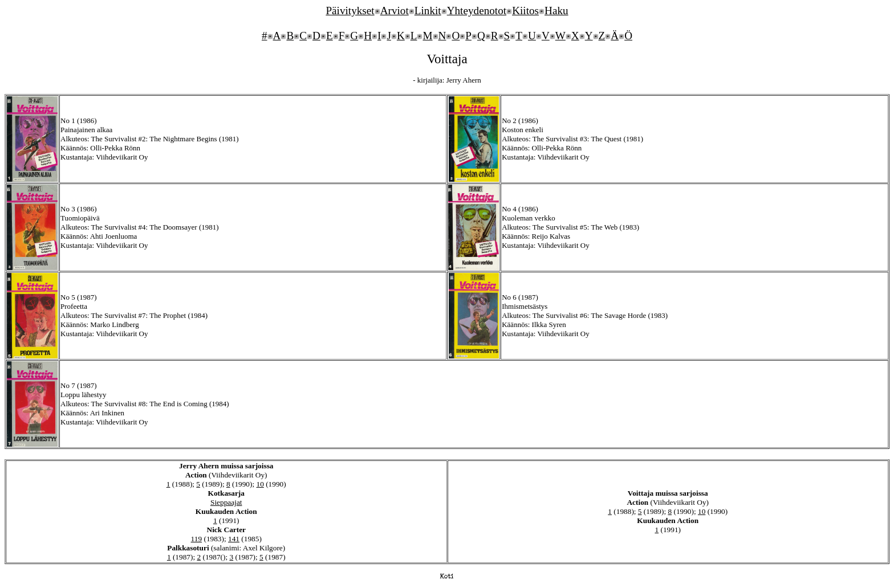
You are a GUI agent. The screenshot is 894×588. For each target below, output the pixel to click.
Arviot (395, 11)
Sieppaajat (226, 502)
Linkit (428, 11)
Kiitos (525, 11)
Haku (556, 11)
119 (197, 539)
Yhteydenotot (477, 11)
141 (234, 539)
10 (260, 484)
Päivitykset (350, 11)
